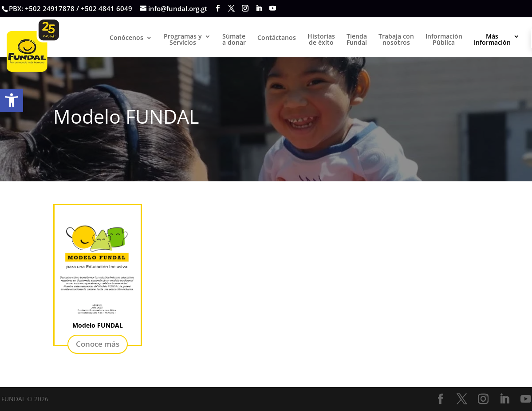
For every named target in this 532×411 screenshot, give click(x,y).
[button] (12, 100)
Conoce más (98, 344)
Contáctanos (277, 38)
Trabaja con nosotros (396, 40)
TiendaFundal (357, 40)
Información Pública (444, 40)
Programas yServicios (183, 40)
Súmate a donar (234, 40)
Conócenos (126, 38)
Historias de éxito (321, 40)
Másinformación (492, 40)
